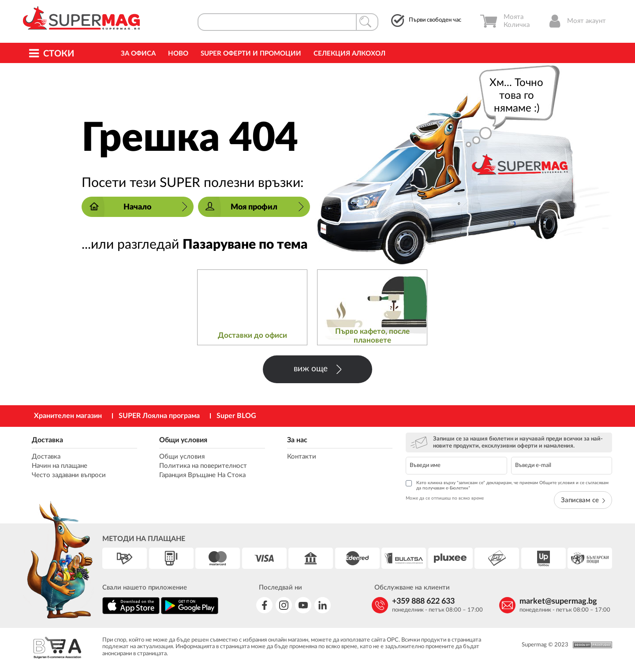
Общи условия (183, 440)
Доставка (47, 440)
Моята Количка (505, 21)
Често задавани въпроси (69, 475)
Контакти (302, 457)
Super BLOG (236, 416)
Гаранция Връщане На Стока (202, 475)
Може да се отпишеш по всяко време (445, 498)
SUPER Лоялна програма (159, 416)
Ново (178, 54)
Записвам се (583, 500)
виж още (317, 369)
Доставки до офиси (252, 335)
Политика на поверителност (203, 466)
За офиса (138, 54)
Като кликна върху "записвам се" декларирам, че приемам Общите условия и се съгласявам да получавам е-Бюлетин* (507, 485)
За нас (297, 440)
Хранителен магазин (68, 416)
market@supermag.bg (558, 601)
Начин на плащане (60, 466)
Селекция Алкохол (349, 54)
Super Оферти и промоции (251, 54)
